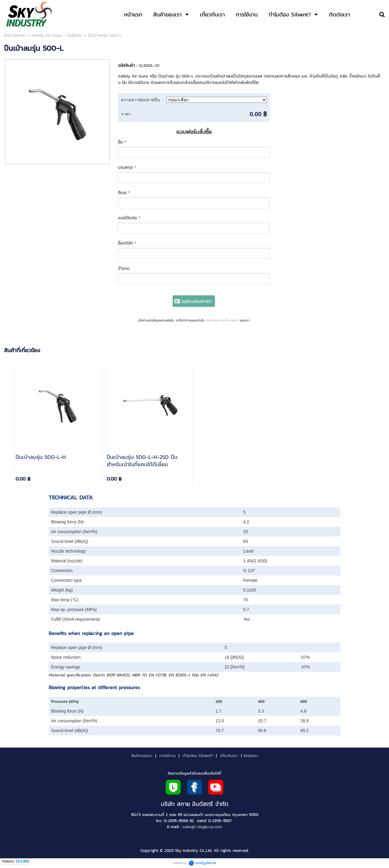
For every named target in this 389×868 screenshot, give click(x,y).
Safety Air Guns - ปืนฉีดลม (57, 35)
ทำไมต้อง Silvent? (198, 755)
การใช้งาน (167, 755)
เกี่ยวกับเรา (229, 755)
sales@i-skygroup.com (202, 827)
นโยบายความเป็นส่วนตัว (222, 320)
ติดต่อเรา (251, 755)
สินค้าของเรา (15, 35)
